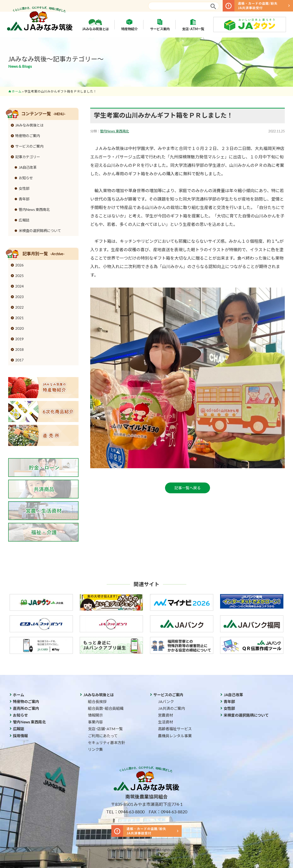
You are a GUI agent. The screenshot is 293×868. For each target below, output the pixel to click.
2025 (19, 276)
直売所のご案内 (26, 708)
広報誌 (24, 220)
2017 (19, 360)
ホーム (17, 91)
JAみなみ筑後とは (95, 25)
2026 (19, 265)
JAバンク (166, 702)
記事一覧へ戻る (188, 488)
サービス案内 (160, 25)
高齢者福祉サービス (175, 729)
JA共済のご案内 (171, 708)
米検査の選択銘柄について (40, 231)
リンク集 (95, 749)
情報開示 (95, 715)
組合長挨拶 (97, 702)
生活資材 (165, 722)
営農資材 (165, 715)
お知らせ (26, 178)
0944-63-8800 (131, 812)
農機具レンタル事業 (175, 736)
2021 (19, 318)
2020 (19, 328)
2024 (19, 286)
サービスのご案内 (29, 146)
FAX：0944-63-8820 (168, 812)
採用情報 (20, 736)
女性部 (24, 188)
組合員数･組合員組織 (106, 708)
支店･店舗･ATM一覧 (105, 729)
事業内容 (95, 722)
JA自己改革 (28, 167)
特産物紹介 (129, 25)
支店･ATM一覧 (193, 25)
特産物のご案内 (28, 136)
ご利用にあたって (103, 736)
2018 (19, 349)
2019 (19, 339)
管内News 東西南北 (115, 131)
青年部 (24, 199)
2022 (19, 307)
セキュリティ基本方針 (107, 743)
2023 (19, 297)
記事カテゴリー (28, 157)
